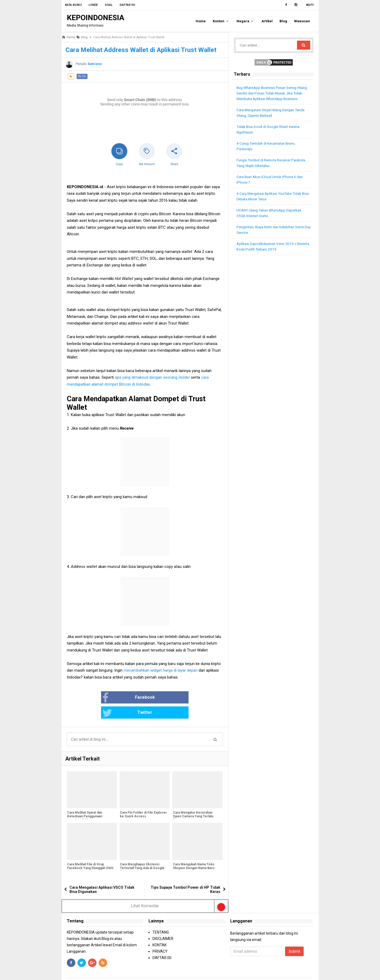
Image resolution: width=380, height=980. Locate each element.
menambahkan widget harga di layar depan (161, 670)
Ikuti (310, 5)
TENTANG (161, 917)
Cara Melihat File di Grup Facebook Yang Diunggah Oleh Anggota (90, 853)
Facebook (112, 698)
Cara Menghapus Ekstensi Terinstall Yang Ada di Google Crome (142, 853)
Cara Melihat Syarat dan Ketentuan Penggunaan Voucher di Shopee (84, 802)
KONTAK (160, 930)
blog (82, 76)
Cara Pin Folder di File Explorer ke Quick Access (143, 800)
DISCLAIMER (163, 924)
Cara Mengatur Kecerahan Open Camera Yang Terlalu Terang (193, 802)
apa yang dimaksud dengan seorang (153, 377)
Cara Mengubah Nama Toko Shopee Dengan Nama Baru (193, 852)
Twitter (163, 698)
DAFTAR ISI (162, 943)
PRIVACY (160, 936)
